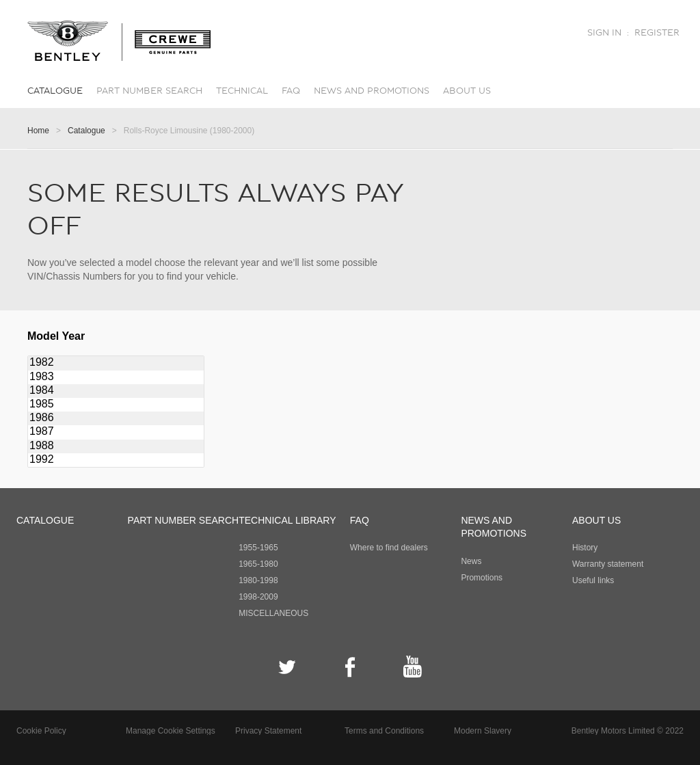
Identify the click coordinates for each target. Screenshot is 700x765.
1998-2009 (258, 597)
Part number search (149, 91)
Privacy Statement (268, 731)
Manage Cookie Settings (171, 731)
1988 (116, 446)
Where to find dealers (389, 548)
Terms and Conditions (384, 731)
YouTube (413, 667)
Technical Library (287, 520)
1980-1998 (258, 580)
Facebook (350, 667)
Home (38, 131)
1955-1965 (258, 548)
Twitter (287, 667)
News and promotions (372, 91)
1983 (116, 377)
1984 (116, 391)
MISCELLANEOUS (273, 613)
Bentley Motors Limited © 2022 (628, 731)
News (471, 561)
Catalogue (55, 91)
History (585, 548)
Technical (242, 91)
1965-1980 (258, 564)
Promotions (482, 578)
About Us (467, 91)
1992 (116, 460)
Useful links (593, 580)
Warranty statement (608, 564)
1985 (116, 405)
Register (657, 33)
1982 (116, 363)
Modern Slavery (483, 731)
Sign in (604, 33)
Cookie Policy (41, 731)
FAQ (291, 91)
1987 (116, 432)
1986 (116, 418)
